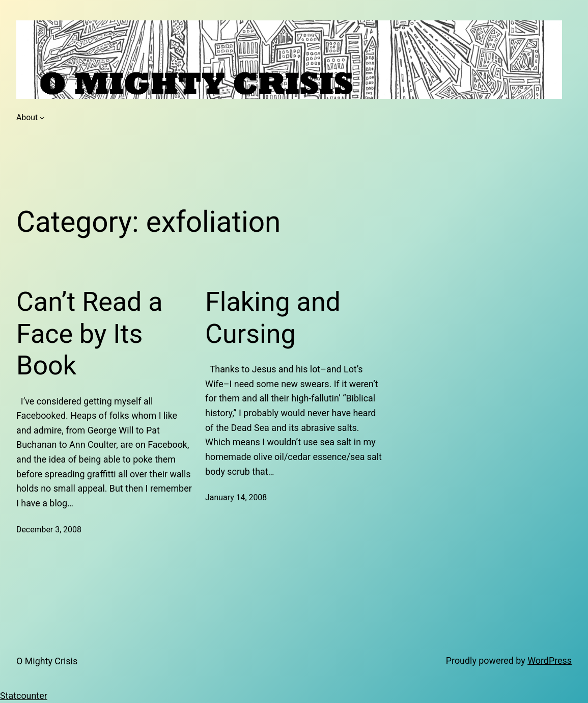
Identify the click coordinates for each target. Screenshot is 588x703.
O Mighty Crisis (47, 661)
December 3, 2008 (49, 530)
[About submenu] (42, 118)
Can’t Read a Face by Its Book (90, 334)
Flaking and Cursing (273, 318)
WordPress (550, 660)
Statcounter (24, 696)
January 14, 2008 (236, 497)
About (27, 117)
